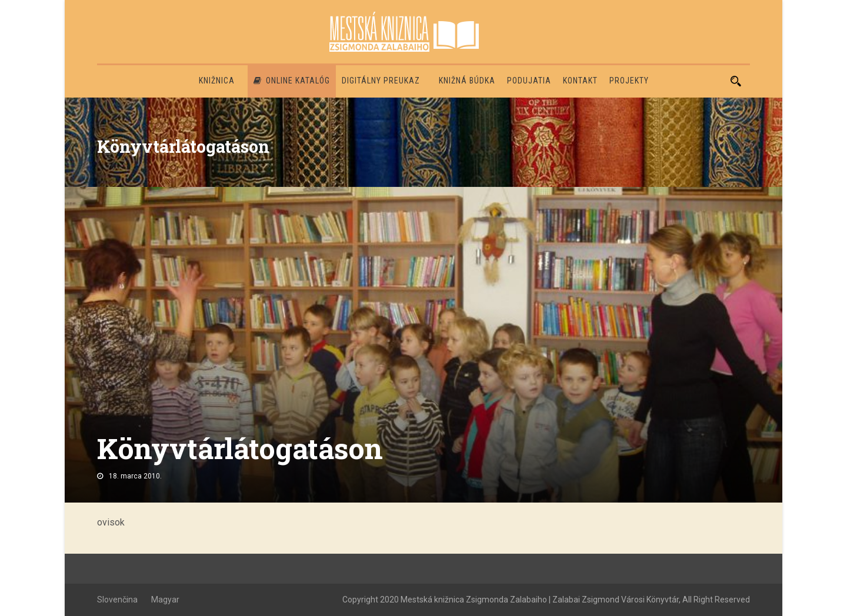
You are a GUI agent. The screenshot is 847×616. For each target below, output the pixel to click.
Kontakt (580, 81)
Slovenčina (117, 600)
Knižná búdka (467, 81)
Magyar (165, 600)
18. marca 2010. (135, 476)
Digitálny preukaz (381, 81)
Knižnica (217, 81)
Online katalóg (292, 81)
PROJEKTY (629, 81)
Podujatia (529, 81)
